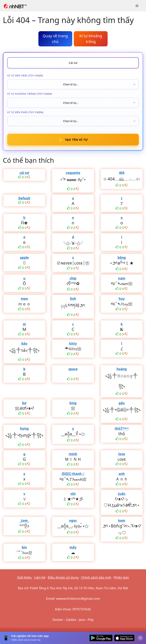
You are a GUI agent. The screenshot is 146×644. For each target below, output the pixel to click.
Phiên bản (121, 577)
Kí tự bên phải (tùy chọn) (25, 112)
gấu (122, 403)
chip (73, 278)
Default (24, 198)
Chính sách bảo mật (96, 577)
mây (73, 547)
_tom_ (24, 521)
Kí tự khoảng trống (91, 39)
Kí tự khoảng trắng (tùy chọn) (30, 94)
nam (122, 278)
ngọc (73, 521)
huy (122, 299)
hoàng (122, 369)
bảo (24, 343)
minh (73, 454)
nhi (73, 494)
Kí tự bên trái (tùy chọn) (25, 75)
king (73, 403)
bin (24, 547)
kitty (73, 343)
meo (24, 299)
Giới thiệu (24, 577)
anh (122, 474)
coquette (73, 173)
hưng (24, 428)
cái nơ (24, 173)
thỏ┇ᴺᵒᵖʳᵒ (122, 428)
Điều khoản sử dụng (63, 577)
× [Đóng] (140, 638)
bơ (24, 403)
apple (24, 258)
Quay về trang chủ (55, 39)
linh (73, 299)
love (122, 454)
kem (122, 521)
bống (122, 258)
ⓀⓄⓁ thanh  (73, 474)
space (73, 369)
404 (122, 173)
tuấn (122, 494)
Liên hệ (40, 577)
